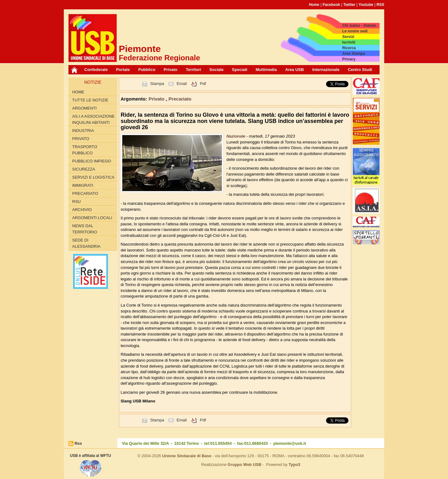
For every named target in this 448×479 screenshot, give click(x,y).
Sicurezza (84, 169)
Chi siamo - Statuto (359, 26)
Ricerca (349, 48)
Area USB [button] (295, 70)
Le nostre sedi (355, 31)
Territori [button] (193, 70)
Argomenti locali (92, 218)
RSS (380, 5)
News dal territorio (85, 229)
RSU (76, 202)
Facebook (331, 5)
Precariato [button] (180, 99)
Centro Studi (360, 70)
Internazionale (326, 70)
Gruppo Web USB (244, 465)
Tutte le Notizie (90, 100)
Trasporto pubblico (85, 150)
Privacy (349, 59)
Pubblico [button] (147, 70)
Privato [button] (170, 70)
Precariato (85, 193)
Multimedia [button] (266, 70)
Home (314, 5)
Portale (123, 70)
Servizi (348, 37)
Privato (81, 139)
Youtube (366, 5)
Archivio (82, 210)
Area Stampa (354, 54)
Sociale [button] (217, 70)
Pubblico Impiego (92, 161)
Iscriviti (349, 42)
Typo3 (294, 465)
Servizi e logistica (93, 177)
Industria (83, 131)
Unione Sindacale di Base (187, 456)
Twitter (349, 5)
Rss (78, 443)
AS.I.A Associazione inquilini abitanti (93, 119)
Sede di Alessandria (86, 243)
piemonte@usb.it (289, 443)
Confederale (96, 70)
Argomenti (84, 108)
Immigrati (83, 185)
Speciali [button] (240, 70)
